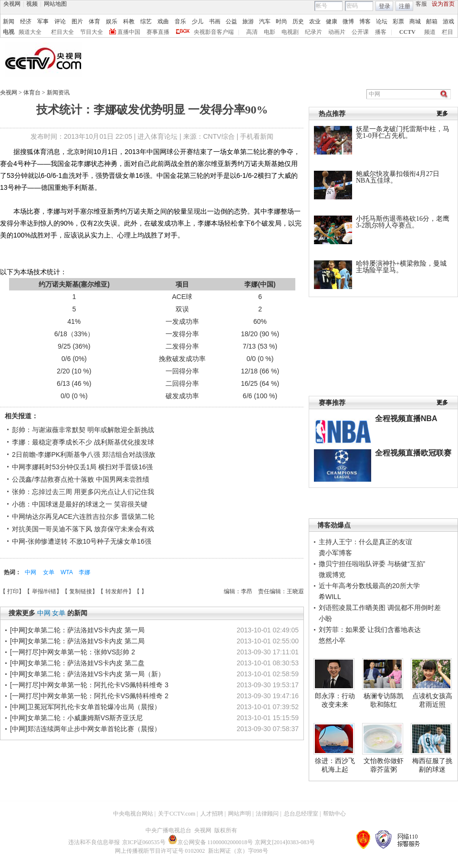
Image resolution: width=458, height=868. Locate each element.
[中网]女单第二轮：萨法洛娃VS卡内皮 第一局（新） (87, 674)
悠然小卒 (332, 641)
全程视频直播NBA (406, 418)
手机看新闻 (257, 136)
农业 (315, 21)
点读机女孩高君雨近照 (432, 700)
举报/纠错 (44, 591)
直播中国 (129, 32)
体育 (94, 21)
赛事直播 (158, 32)
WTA (67, 572)
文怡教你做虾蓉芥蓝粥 (384, 765)
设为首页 (443, 4)
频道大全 (30, 32)
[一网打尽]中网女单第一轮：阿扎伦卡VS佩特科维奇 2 (89, 696)
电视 (9, 32)
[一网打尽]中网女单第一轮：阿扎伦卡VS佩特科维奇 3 (89, 685)
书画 (215, 21)
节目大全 (92, 32)
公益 (231, 21)
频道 (430, 32)
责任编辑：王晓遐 (281, 591)
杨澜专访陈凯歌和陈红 (384, 700)
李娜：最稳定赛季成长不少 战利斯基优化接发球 (83, 442)
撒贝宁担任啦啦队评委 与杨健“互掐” (372, 564)
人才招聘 (212, 814)
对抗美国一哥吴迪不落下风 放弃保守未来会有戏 (83, 529)
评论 (60, 21)
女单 (49, 572)
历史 (298, 21)
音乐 (180, 21)
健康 (332, 21)
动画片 (337, 32)
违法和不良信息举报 (94, 842)
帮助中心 (334, 814)
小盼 (325, 619)
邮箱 (432, 21)
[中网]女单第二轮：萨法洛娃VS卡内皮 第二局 (77, 641)
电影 (270, 32)
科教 (129, 21)
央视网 (12, 4)
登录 (385, 6)
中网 (31, 572)
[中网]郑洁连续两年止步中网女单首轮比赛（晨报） (85, 729)
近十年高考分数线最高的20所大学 (369, 586)
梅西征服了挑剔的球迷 (432, 765)
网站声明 (239, 814)
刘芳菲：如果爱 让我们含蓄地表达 (370, 630)
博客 (365, 21)
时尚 (281, 21)
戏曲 (163, 21)
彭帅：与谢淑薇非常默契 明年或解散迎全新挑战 (83, 430)
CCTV (407, 32)
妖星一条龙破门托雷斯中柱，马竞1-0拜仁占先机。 (403, 132)
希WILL (330, 597)
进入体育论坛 (157, 136)
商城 (415, 21)
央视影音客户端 (214, 32)
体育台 (33, 93)
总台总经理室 (301, 814)
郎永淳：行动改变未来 (335, 700)
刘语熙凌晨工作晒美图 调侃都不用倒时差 (380, 608)
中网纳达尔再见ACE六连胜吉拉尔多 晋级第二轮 (83, 517)
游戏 (448, 21)
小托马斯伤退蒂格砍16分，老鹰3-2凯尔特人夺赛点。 (403, 222)
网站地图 (55, 4)
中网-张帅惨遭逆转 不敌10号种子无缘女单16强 (82, 541)
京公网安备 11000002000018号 (211, 842)
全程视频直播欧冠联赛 (413, 453)
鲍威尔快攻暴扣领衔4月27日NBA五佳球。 (398, 177)
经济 (26, 21)
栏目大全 (62, 32)
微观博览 (332, 575)
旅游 (248, 21)
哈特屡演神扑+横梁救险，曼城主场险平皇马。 (401, 267)
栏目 (448, 32)
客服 (421, 4)
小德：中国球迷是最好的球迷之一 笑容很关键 (80, 504)
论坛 (382, 21)
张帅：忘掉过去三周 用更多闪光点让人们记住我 (83, 492)
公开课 (360, 32)
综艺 (146, 21)
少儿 (198, 21)
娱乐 (112, 21)
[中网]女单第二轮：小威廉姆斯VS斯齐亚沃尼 (76, 718)
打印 (13, 591)
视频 (32, 4)
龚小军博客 (335, 553)
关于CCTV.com (177, 814)
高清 (252, 32)
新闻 (9, 21)
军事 (43, 21)
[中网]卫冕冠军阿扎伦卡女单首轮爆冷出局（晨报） (85, 707)
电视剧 (290, 32)
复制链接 (81, 591)
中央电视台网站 (133, 814)
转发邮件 (117, 591)
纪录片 (313, 32)
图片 (77, 21)
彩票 (398, 21)
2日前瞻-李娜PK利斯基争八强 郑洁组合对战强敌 (84, 455)
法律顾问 (267, 814)
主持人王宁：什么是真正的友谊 (365, 542)
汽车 (265, 21)
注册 (405, 6)
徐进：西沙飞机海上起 (335, 765)
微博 (348, 21)
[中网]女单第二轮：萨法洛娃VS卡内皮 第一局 (77, 630)
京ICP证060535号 (144, 842)
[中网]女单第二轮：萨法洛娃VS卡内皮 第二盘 (77, 663)
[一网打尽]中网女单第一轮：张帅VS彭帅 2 (73, 652)
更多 (442, 114)
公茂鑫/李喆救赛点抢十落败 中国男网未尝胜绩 (81, 479)
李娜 (84, 572)
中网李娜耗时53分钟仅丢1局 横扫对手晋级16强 (82, 467)
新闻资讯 (58, 93)
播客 (381, 32)
